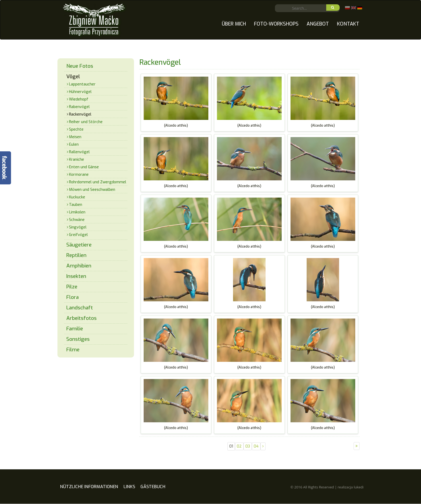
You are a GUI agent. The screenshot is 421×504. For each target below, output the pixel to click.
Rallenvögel (79, 152)
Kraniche (77, 160)
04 (256, 446)
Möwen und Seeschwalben (92, 190)
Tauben (76, 205)
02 (239, 446)
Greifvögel (78, 235)
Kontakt (348, 24)
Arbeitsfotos (81, 318)
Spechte (76, 129)
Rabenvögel (79, 107)
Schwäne (77, 220)
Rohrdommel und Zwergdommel (98, 182)
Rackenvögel (80, 114)
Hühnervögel (80, 92)
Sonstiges (78, 339)
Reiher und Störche (86, 122)
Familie (75, 329)
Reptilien (76, 255)
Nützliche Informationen (89, 492)
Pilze (72, 287)
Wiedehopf (79, 99)
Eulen (74, 144)
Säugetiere (79, 245)
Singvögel (78, 227)
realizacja (351, 492)
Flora (72, 297)
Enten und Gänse (84, 167)
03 (248, 446)
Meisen (75, 137)
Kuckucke (77, 197)
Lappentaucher (82, 84)
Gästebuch (153, 492)
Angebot (318, 24)
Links (129, 492)
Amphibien (79, 266)
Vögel (73, 76)
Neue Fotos (80, 66)
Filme (73, 350)
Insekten (76, 276)
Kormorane (79, 175)
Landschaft (80, 308)
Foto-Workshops (276, 24)
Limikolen (77, 212)
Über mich (234, 24)
